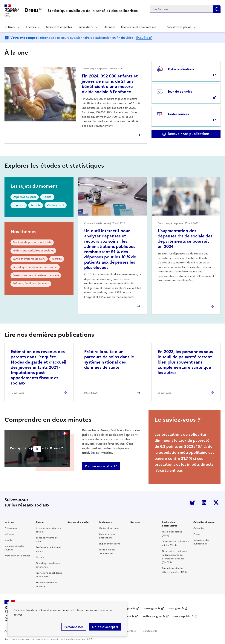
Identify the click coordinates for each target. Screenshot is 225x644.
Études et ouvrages (109, 528)
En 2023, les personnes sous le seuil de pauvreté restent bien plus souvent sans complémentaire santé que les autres (185, 362)
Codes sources (178, 114)
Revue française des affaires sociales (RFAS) (174, 570)
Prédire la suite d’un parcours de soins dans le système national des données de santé (109, 360)
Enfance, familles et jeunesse (31, 284)
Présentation (11, 528)
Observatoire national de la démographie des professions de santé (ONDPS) (175, 557)
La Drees (10, 27)
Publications (86, 27)
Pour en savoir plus (99, 466)
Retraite (36, 205)
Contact (131, 631)
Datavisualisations (181, 69)
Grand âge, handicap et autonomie (35, 267)
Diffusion (9, 534)
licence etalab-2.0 (81, 639)
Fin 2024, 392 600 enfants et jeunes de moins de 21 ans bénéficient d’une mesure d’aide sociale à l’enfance (110, 84)
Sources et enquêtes (59, 27)
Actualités (199, 528)
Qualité (8, 540)
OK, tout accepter (105, 627)
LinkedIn (204, 503)
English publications (110, 544)
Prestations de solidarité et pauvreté (36, 275)
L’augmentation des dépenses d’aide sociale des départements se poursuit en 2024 (185, 239)
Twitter (216, 503)
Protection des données (17, 556)
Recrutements (149, 631)
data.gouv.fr (176, 609)
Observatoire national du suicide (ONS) (175, 543)
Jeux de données (180, 91)
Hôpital (47, 197)
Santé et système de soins (29, 259)
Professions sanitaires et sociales (33, 251)
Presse (197, 534)
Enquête (142, 38)
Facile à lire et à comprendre (107, 552)
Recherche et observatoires (138, 27)
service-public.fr (184, 616)
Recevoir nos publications (189, 134)
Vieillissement (56, 205)
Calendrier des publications (107, 536)
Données (109, 27)
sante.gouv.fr (152, 609)
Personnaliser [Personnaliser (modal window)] (74, 627)
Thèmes (31, 27)
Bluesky (192, 503)
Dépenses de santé (25, 197)
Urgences (19, 205)
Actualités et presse (179, 27)
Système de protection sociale (32, 242)
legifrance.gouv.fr (154, 616)
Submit (217, 9)
